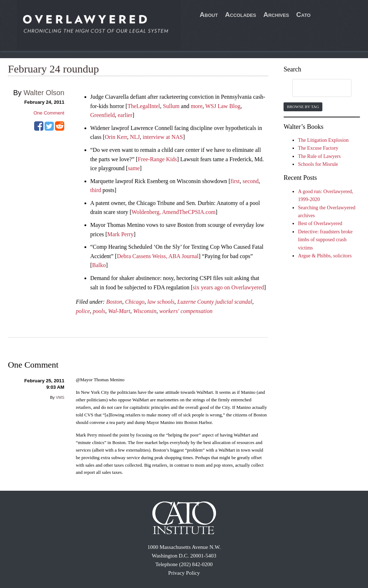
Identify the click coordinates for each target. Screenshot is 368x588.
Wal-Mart (119, 311)
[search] (315, 88)
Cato (303, 15)
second (250, 181)
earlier (125, 115)
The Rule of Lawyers (319, 156)
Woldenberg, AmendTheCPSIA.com (174, 212)
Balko (99, 265)
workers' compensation (186, 311)
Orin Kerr (116, 137)
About (209, 15)
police (83, 311)
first (235, 181)
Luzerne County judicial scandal (215, 302)
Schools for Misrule (318, 164)
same (134, 168)
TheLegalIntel (144, 106)
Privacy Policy (184, 573)
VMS (60, 397)
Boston (114, 302)
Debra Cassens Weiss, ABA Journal (158, 256)
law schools (161, 302)
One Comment (49, 113)
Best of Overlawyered (320, 223)
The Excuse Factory (318, 148)
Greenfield (102, 115)
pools (99, 311)
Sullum (171, 106)
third (96, 190)
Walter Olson (44, 93)
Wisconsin (145, 311)
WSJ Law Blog (223, 106)
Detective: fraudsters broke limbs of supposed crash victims (325, 240)
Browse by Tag (303, 107)
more (197, 106)
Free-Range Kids (157, 159)
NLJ (135, 137)
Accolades (241, 15)
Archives (276, 15)
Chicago (135, 302)
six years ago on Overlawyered (228, 287)
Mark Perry (121, 234)
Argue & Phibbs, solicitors (325, 256)
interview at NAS (163, 137)
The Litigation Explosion (323, 140)
